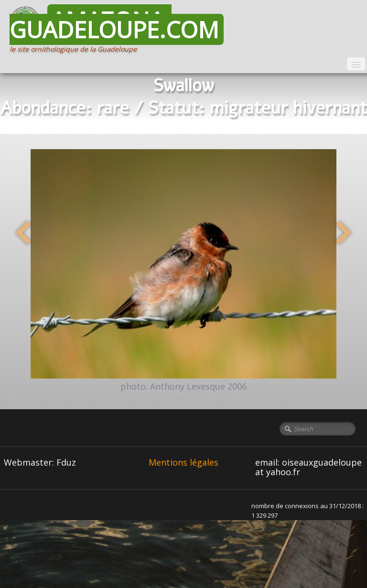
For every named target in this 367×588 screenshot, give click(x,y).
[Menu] (356, 64)
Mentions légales (183, 462)
